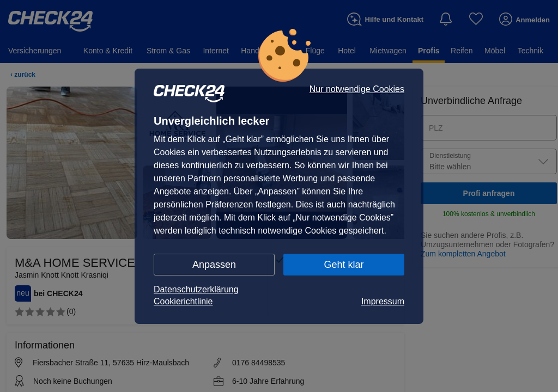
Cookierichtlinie (183, 301)
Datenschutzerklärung (196, 289)
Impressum (383, 301)
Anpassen (214, 265)
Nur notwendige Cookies (357, 89)
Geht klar (344, 265)
